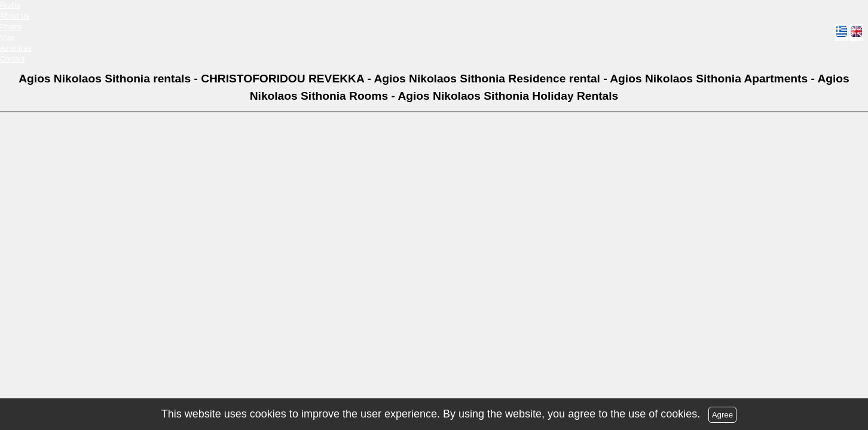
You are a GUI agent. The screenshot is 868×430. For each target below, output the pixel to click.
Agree (723, 415)
